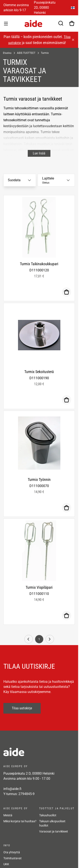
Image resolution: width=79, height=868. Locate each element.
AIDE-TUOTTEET (26, 53)
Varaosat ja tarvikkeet (54, 831)
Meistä (8, 815)
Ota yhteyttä (12, 852)
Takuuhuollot (48, 815)
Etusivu (7, 53)
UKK (6, 864)
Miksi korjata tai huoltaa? (20, 821)
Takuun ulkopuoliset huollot (52, 823)
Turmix (45, 53)
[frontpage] (39, 752)
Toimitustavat (12, 858)
